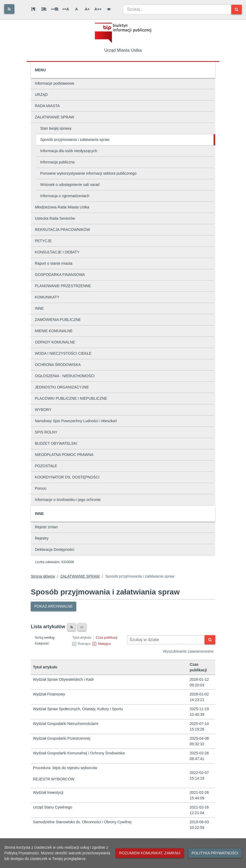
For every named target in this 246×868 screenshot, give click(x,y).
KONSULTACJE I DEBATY (57, 252)
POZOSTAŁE (46, 466)
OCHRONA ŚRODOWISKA (58, 365)
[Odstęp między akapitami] (33, 9)
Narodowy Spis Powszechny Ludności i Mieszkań (76, 421)
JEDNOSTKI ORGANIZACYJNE (62, 387)
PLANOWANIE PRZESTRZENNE (63, 286)
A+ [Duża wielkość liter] (87, 9)
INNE (39, 308)
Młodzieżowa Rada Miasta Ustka (62, 207)
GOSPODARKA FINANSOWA (60, 275)
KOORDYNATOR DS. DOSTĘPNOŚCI (67, 477)
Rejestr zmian (46, 527)
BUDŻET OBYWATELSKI (56, 443)
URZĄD (41, 95)
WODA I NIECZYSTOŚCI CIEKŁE (63, 353)
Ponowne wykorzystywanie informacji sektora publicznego (88, 173)
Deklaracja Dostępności (55, 549)
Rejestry (42, 538)
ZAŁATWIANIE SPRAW (55, 117)
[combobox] (177, 9)
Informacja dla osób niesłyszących (69, 151)
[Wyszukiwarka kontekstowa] (166, 640)
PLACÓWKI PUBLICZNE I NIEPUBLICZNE (71, 398)
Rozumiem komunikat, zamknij (150, 853)
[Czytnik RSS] (72, 627)
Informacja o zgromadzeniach (65, 196)
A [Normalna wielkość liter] (76, 9)
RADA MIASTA (47, 106)
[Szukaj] (236, 10)
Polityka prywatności (215, 853)
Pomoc (41, 488)
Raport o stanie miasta (54, 263)
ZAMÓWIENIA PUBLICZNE (58, 320)
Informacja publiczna (57, 162)
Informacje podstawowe (55, 83)
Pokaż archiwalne (53, 606)
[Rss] (9, 9)
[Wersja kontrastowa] (109, 9)
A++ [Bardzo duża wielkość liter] (98, 9)
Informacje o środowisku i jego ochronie (68, 500)
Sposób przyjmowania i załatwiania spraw (75, 140)
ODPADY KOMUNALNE (55, 342)
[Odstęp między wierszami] (44, 9)
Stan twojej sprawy (56, 128)
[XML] (82, 627)
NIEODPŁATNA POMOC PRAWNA (64, 455)
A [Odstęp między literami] (66, 9)
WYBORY (43, 410)
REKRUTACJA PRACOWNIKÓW (62, 230)
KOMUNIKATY (47, 297)
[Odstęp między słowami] (55, 9)
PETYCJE (43, 241)
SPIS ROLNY (46, 432)
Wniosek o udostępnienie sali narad (70, 185)
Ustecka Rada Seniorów (55, 218)
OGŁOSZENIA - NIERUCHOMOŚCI (65, 376)
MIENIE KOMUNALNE (54, 331)
